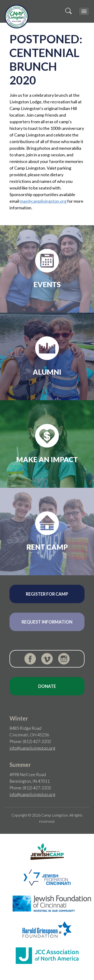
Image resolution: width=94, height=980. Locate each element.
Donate (47, 686)
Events (47, 284)
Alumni (47, 372)
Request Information (47, 622)
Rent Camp (47, 547)
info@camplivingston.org (32, 748)
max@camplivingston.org (43, 201)
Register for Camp (47, 594)
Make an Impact (47, 459)
